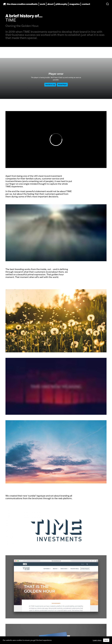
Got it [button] (106, 640)
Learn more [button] (97, 640)
